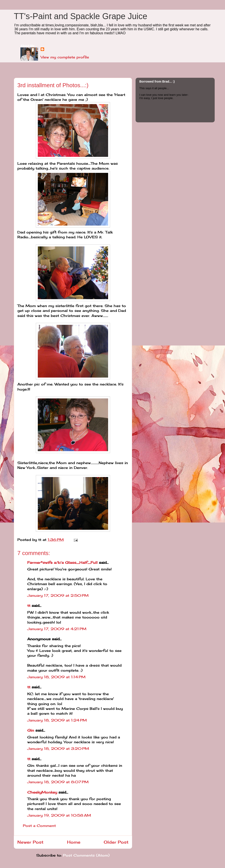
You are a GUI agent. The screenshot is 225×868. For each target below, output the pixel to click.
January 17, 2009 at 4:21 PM (57, 629)
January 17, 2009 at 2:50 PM (58, 595)
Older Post (116, 842)
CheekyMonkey (42, 792)
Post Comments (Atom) (86, 855)
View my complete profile (65, 57)
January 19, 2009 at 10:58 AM (59, 815)
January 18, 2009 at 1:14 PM (56, 677)
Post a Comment (39, 826)
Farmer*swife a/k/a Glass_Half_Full (62, 562)
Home (74, 842)
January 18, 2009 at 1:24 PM (57, 720)
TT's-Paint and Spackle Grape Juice (81, 16)
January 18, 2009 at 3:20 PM (58, 749)
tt (29, 606)
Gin (31, 730)
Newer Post (30, 842)
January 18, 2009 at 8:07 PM (58, 782)
